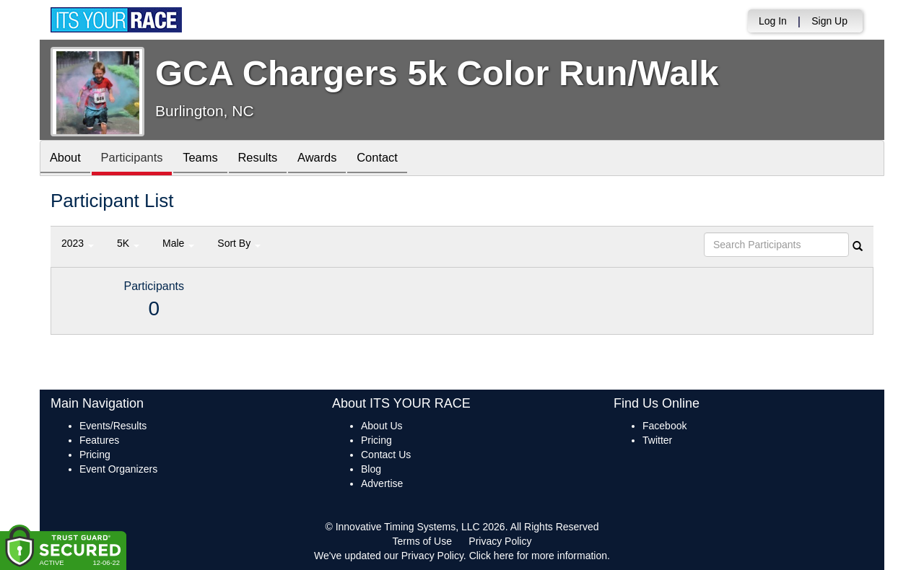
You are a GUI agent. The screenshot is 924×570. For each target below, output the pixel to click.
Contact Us (386, 455)
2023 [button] (78, 243)
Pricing (95, 455)
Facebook (664, 426)
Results (271, 159)
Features (99, 440)
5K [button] (128, 243)
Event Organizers (118, 469)
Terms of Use (422, 541)
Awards (335, 159)
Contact (399, 159)
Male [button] (178, 243)
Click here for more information (538, 556)
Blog (371, 469)
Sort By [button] (239, 243)
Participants (138, 159)
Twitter (657, 440)
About (67, 159)
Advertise (382, 483)
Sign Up (829, 21)
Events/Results (113, 426)
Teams (210, 159)
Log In (773, 21)
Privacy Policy (500, 541)
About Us (382, 426)
